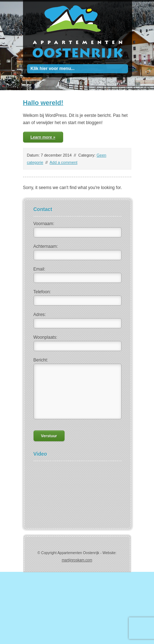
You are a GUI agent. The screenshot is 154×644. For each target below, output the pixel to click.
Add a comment (64, 162)
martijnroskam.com (77, 560)
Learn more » (43, 137)
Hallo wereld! (43, 103)
